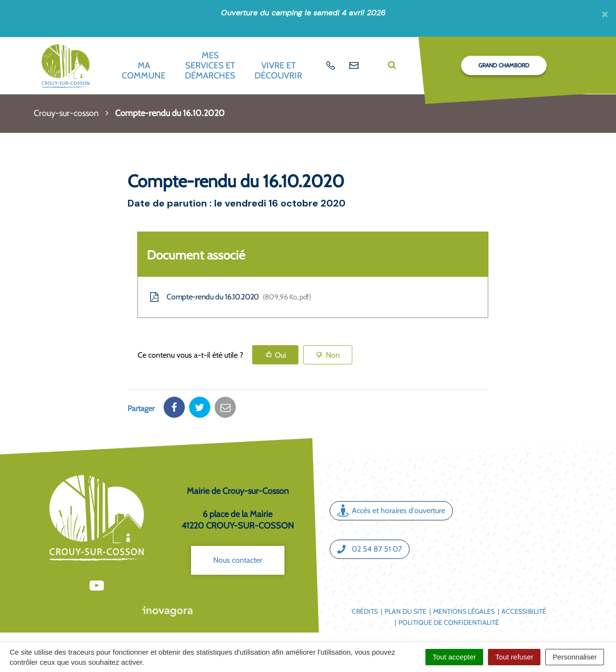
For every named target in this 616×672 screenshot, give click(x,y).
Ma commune (144, 71)
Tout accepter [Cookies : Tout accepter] (454, 657)
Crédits (365, 611)
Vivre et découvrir (278, 71)
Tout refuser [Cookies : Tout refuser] (514, 657)
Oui (280, 355)
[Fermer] (605, 14)
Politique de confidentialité (449, 622)
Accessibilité (524, 611)
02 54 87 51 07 (370, 549)
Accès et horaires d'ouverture (391, 511)
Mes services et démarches (210, 65)
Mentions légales (464, 611)
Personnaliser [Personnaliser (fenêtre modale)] (575, 657)
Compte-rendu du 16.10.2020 (230, 297)
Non (333, 355)
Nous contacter (238, 560)
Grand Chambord (504, 65)
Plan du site (405, 611)
